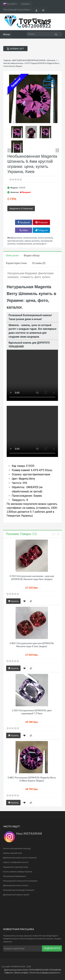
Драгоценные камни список (16, 885)
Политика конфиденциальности (45, 973)
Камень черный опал (13, 853)
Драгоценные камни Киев (16, 970)
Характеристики (16, 263)
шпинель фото (40, 244)
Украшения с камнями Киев (15, 867)
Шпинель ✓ (52, 60)
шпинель (18, 238)
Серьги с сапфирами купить (16, 862)
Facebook (24, 222)
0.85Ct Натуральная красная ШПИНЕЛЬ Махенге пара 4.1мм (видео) (32, 645)
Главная (7, 60)
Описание (12, 255)
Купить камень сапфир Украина (18, 872)
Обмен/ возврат (21, 973)
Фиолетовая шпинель (13, 63)
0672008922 (36, 26)
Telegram (41, 230)
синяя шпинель (30, 238)
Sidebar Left (15, 49)
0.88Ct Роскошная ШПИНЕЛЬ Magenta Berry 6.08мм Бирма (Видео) (32, 779)
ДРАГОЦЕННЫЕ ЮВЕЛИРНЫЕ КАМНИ (29, 60)
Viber (24, 230)
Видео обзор (32, 255)
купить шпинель (45, 238)
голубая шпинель (24, 244)
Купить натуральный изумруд (17, 848)
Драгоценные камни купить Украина (20, 858)
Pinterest (41, 222)
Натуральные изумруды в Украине (19, 890)
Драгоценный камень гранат (16, 895)
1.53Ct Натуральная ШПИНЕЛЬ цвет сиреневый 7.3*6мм (32, 712)
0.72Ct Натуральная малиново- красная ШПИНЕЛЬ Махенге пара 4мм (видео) (32, 578)
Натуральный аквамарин (15, 876)
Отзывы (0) (39, 263)
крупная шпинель (15, 241)
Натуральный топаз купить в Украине (20, 881)
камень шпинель (32, 241)
